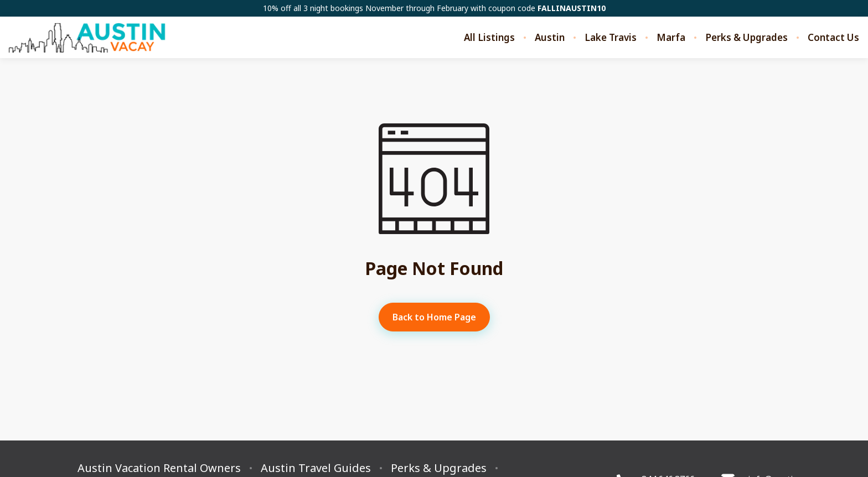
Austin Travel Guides (316, 468)
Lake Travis (611, 38)
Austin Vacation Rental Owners (159, 468)
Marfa (671, 38)
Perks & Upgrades (746, 38)
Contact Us (833, 38)
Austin (550, 38)
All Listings (489, 38)
